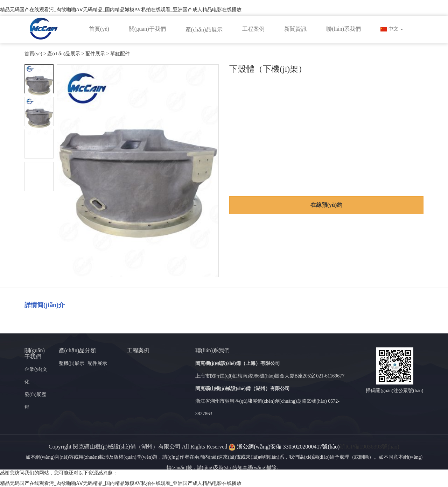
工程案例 (253, 29)
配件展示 (95, 54)
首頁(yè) (99, 29)
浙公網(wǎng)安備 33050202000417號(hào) (284, 447)
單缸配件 (120, 54)
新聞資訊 (295, 29)
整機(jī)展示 (72, 363)
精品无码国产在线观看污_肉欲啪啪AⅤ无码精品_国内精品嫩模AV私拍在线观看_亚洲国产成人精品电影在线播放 (121, 10)
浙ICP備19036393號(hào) (369, 447)
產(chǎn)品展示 (204, 30)
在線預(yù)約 (327, 205)
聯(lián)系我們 (344, 29)
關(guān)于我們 (147, 29)
